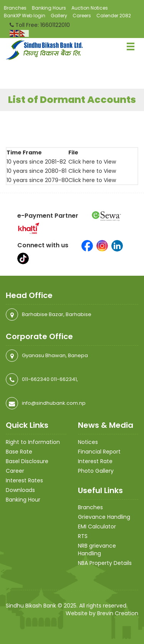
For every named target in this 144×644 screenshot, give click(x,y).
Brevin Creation (118, 613)
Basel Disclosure (27, 461)
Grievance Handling (104, 517)
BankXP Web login (25, 16)
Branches (15, 8)
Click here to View (92, 162)
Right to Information (33, 442)
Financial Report (99, 452)
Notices (88, 442)
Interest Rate (95, 461)
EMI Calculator (97, 526)
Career (15, 471)
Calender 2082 (114, 16)
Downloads (20, 490)
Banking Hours (49, 8)
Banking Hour (23, 500)
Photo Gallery (96, 471)
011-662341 (64, 379)
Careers (82, 16)
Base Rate (19, 452)
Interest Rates (24, 480)
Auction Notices (90, 8)
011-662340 (36, 379)
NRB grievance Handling (97, 550)
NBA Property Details (105, 563)
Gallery (59, 16)
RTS (83, 536)
